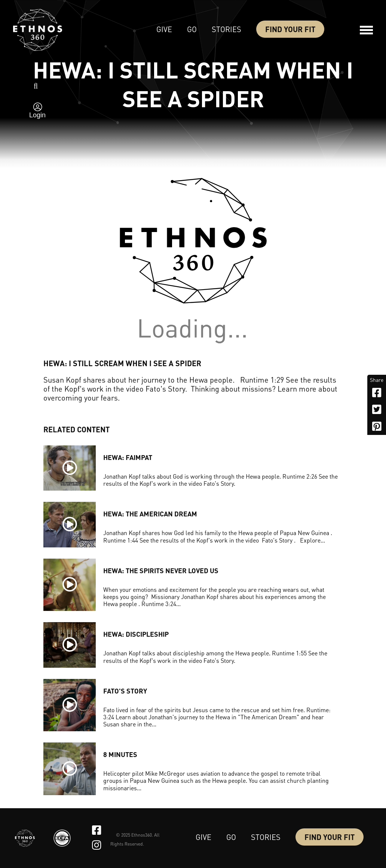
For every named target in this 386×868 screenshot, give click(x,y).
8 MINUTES (120, 754)
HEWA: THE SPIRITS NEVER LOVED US (161, 570)
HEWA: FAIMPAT (128, 457)
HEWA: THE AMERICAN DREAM (150, 514)
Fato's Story (125, 691)
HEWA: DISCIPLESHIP (136, 634)
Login (37, 115)
